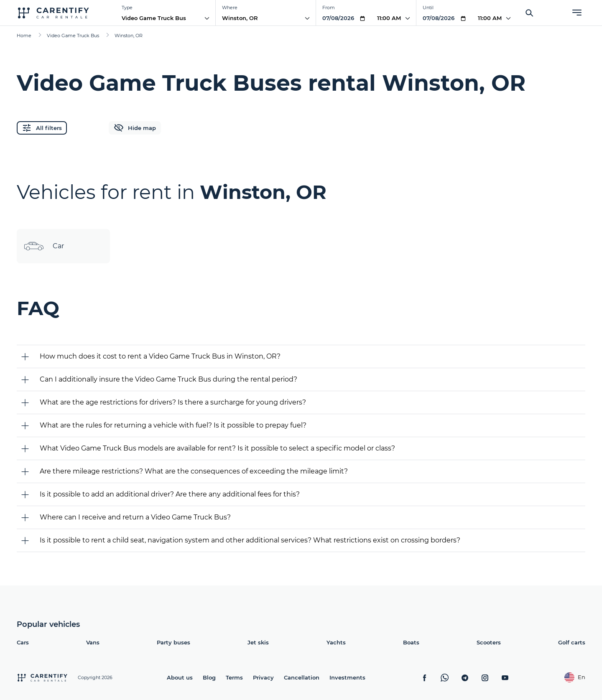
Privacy (263, 677)
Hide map (135, 128)
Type (127, 8)
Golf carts (572, 642)
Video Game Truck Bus (154, 18)
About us (180, 677)
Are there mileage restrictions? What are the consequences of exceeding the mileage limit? (194, 471)
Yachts (336, 642)
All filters (42, 128)
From (329, 8)
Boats (411, 642)
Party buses (173, 642)
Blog (209, 677)
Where (230, 8)
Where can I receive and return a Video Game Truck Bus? (135, 517)
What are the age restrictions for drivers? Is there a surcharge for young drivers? (173, 402)
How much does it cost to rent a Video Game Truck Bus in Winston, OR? (160, 356)
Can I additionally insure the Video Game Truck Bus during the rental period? (168, 379)
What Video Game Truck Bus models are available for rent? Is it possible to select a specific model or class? (217, 448)
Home (24, 36)
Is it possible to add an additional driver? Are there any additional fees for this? (170, 494)
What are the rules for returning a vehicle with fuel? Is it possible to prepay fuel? (173, 425)
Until (428, 8)
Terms (234, 677)
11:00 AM (389, 18)
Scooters (489, 642)
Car (44, 246)
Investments (347, 677)
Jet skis (258, 642)
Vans (93, 642)
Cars (23, 642)
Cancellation (302, 677)
